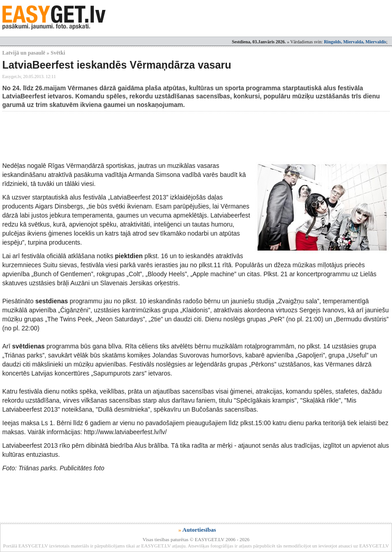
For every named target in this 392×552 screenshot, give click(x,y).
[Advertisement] (166, 136)
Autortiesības (199, 530)
